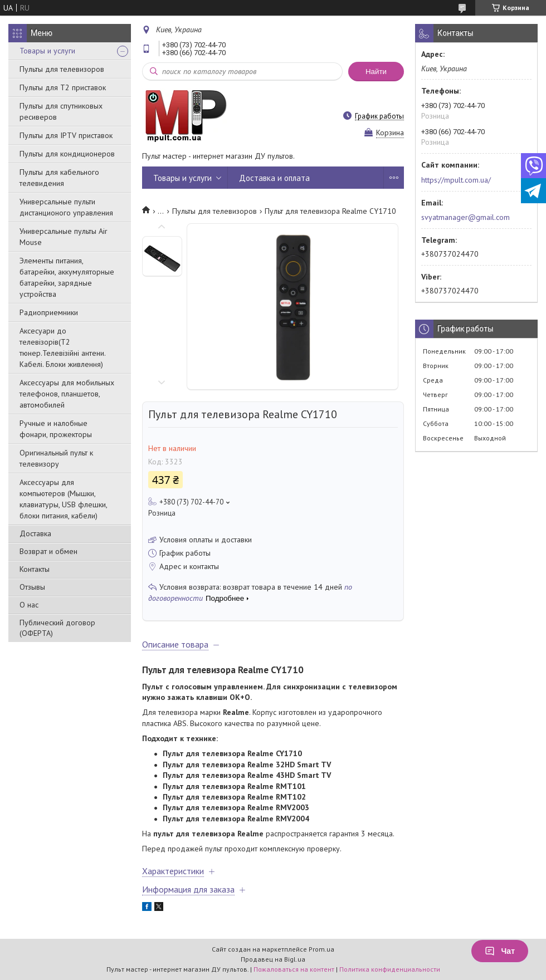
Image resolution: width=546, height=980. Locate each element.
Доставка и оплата (274, 178)
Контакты (35, 569)
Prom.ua (321, 949)
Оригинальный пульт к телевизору (56, 458)
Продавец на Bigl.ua (273, 959)
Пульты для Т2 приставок (63, 87)
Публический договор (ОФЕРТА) (57, 628)
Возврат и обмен (48, 551)
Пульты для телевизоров (62, 69)
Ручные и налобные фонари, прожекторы (56, 429)
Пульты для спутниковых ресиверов (61, 111)
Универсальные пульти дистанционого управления (66, 207)
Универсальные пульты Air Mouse (64, 237)
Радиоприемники (49, 312)
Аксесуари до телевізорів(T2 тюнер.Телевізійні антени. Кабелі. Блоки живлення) (62, 347)
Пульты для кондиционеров (67, 154)
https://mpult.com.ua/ (456, 180)
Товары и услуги (47, 51)
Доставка (35, 533)
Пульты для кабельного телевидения (59, 178)
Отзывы (32, 587)
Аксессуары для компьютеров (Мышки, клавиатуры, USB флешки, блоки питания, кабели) (63, 499)
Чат (500, 951)
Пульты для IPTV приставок (66, 135)
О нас (29, 605)
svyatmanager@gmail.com (465, 217)
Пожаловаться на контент (294, 969)
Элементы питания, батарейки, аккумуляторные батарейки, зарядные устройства (67, 277)
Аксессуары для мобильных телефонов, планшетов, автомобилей (67, 394)
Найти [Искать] (376, 72)
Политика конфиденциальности (390, 969)
